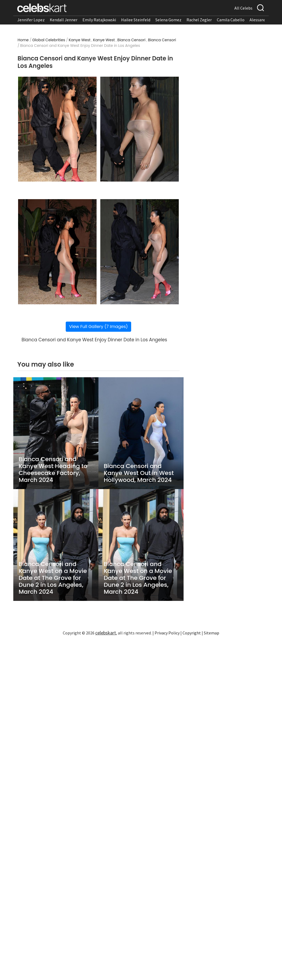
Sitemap (211, 633)
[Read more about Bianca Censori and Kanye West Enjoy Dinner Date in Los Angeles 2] (140, 129)
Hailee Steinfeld (136, 20)
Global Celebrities (49, 40)
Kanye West (80, 40)
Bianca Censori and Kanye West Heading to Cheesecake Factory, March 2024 (53, 470)
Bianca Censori (131, 40)
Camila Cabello (231, 20)
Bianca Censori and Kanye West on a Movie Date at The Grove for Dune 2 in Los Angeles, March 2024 (53, 578)
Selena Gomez (168, 20)
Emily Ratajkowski (99, 20)
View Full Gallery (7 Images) (99, 327)
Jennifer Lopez (31, 20)
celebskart (106, 633)
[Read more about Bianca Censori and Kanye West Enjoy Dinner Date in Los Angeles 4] (140, 252)
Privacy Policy (167, 633)
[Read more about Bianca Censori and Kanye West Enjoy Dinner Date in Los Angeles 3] (57, 252)
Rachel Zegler (199, 20)
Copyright (192, 633)
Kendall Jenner (64, 20)
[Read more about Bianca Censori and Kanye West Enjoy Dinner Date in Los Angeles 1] (57, 129)
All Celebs (243, 8)
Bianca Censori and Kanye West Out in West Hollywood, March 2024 (139, 473)
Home (23, 40)
